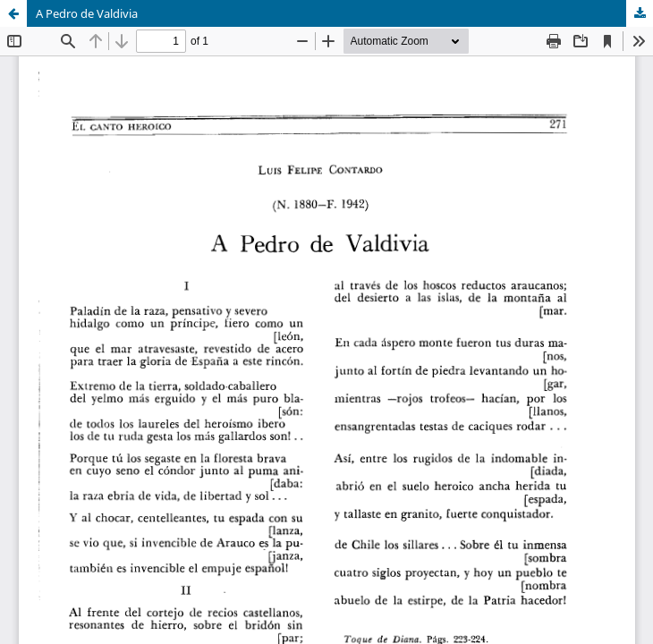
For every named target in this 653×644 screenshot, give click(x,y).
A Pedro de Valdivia (87, 13)
